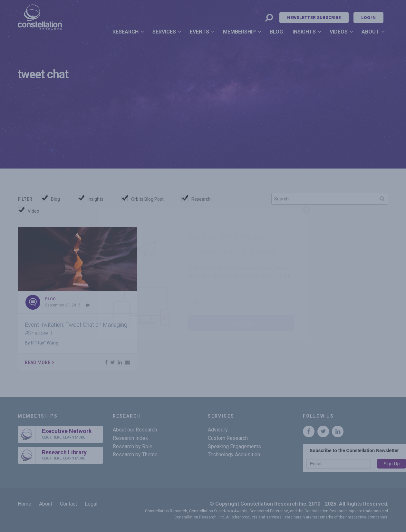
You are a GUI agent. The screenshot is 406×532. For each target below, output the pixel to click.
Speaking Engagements (234, 446)
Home (24, 504)
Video (34, 211)
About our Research (135, 430)
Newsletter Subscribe (314, 18)
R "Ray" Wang (45, 343)
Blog (276, 32)
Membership (239, 32)
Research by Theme (135, 455)
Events (199, 32)
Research (126, 32)
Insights (304, 32)
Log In (368, 18)
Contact (68, 504)
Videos (339, 32)
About (370, 32)
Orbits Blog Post (147, 199)
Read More (38, 363)
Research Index (130, 438)
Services (164, 32)
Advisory (218, 430)
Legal (91, 504)
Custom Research (228, 438)
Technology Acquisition (234, 455)
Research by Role (133, 446)
